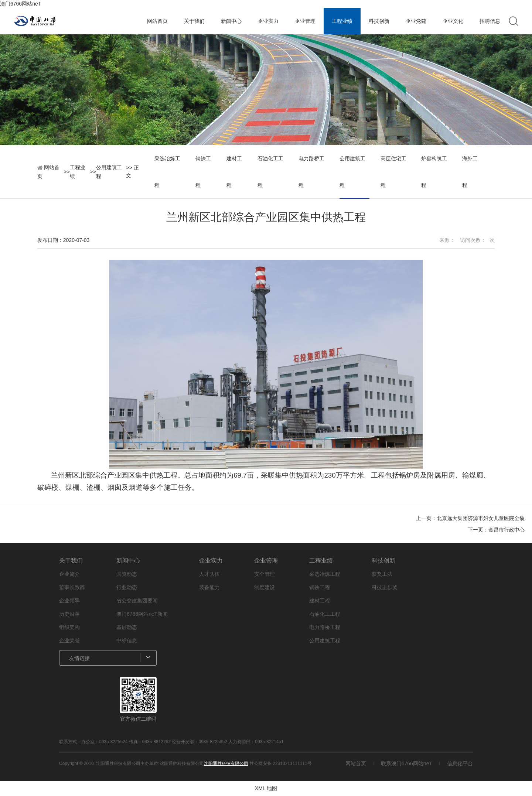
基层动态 (127, 627)
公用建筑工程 (109, 172)
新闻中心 (231, 21)
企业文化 (453, 21)
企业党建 (416, 21)
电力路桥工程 (311, 172)
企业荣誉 (69, 640)
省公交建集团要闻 (137, 601)
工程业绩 (342, 21)
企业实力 (268, 21)
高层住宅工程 (393, 172)
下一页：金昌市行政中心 (496, 530)
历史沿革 (69, 614)
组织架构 (69, 627)
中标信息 (127, 640)
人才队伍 (209, 574)
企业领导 (69, 601)
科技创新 (379, 21)
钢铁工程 (203, 172)
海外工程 (470, 172)
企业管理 (305, 21)
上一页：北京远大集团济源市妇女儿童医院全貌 (470, 518)
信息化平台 (460, 763)
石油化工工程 (270, 172)
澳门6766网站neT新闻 (142, 614)
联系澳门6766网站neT (407, 763)
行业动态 (127, 587)
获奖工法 (382, 574)
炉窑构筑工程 (434, 172)
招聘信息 (490, 21)
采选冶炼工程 (167, 172)
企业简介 (69, 574)
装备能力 (209, 587)
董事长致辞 (72, 587)
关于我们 (194, 21)
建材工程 (234, 172)
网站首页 (157, 21)
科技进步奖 (385, 587)
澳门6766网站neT (21, 4)
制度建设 (265, 587)
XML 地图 (266, 788)
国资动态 (127, 574)
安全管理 (265, 574)
